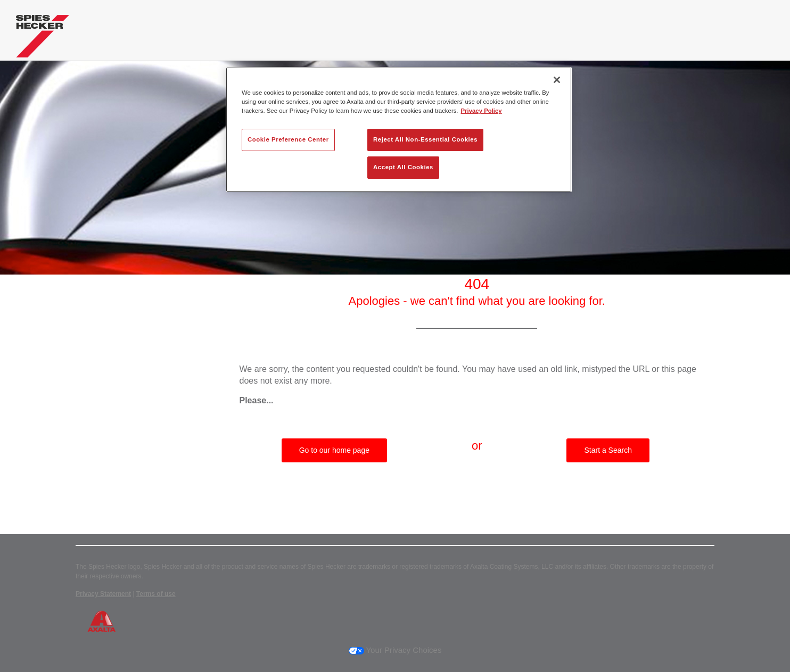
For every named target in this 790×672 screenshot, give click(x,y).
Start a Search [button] (608, 450)
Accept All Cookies (403, 167)
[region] (399, 130)
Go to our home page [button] (334, 450)
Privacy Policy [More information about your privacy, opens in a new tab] (482, 111)
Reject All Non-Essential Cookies (425, 139)
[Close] (557, 80)
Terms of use (156, 594)
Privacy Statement (103, 594)
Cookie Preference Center (288, 139)
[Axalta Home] (43, 39)
